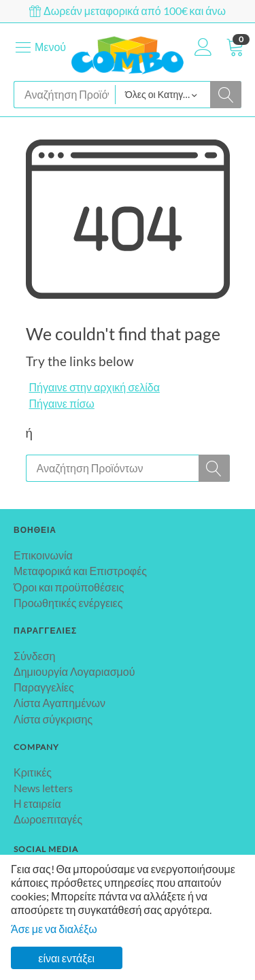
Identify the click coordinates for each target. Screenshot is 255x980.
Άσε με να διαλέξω (54, 929)
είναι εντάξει (66, 958)
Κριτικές (33, 772)
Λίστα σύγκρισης (53, 719)
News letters (43, 788)
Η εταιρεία (37, 803)
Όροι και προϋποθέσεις (69, 587)
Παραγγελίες (44, 687)
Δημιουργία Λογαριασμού (74, 671)
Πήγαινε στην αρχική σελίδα (95, 387)
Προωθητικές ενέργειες (68, 603)
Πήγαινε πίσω (62, 403)
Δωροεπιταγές (48, 819)
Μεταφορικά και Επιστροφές (80, 571)
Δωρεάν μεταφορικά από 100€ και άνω (128, 11)
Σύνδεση (34, 656)
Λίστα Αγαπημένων (60, 703)
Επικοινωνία (43, 555)
